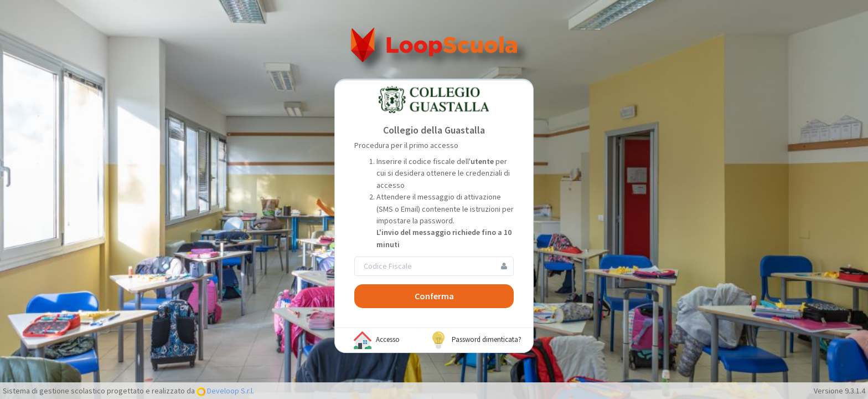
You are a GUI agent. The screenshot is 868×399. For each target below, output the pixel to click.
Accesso (377, 340)
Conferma (434, 296)
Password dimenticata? (476, 340)
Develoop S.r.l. (230, 391)
